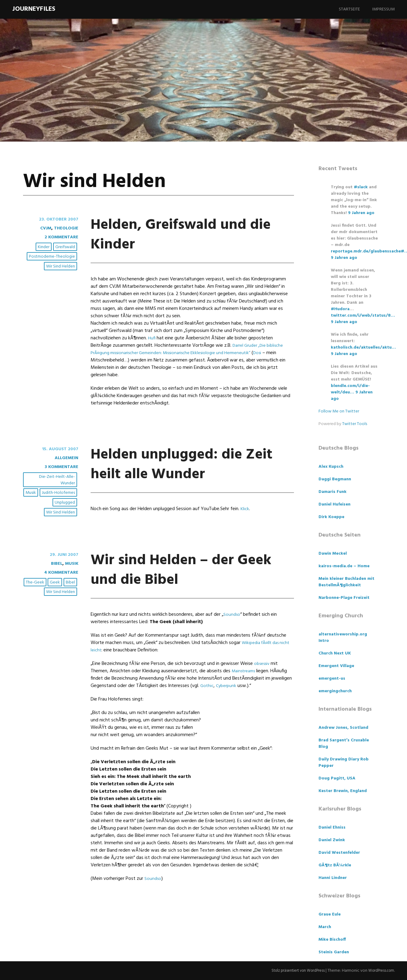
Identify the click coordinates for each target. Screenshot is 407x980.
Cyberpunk (228, 705)
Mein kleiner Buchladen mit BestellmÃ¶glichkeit (346, 582)
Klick (245, 529)
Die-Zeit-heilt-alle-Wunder (58, 480)
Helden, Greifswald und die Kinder (176, 234)
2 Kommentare (59, 237)
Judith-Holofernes (59, 493)
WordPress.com (380, 971)
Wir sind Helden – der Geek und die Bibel (187, 589)
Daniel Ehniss (332, 828)
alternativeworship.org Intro (343, 638)
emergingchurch (335, 691)
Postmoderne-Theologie (53, 257)
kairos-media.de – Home (344, 566)
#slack (361, 187)
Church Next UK (335, 653)
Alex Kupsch (331, 467)
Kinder (45, 247)
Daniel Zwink (332, 840)
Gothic (207, 705)
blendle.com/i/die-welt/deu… (350, 389)
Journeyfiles (34, 9)
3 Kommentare (59, 467)
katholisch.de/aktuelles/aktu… (363, 347)
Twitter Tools (355, 424)
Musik (32, 493)
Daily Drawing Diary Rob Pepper (344, 763)
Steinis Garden (334, 952)
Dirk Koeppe (331, 517)
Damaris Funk (333, 492)
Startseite (349, 9)
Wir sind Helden (61, 266)
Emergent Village (336, 666)
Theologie (65, 228)
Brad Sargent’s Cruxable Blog (344, 744)
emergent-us (332, 679)
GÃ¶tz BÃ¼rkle (335, 865)
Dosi (273, 353)
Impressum (384, 9)
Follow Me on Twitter (339, 411)
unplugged (65, 503)
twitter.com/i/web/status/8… (363, 316)
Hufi (152, 338)
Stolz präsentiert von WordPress (292, 971)
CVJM (43, 228)
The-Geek (36, 602)
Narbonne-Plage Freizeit (344, 598)
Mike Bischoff (332, 940)
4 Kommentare (59, 592)
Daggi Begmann (335, 479)
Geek (56, 602)
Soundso (232, 634)
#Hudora (340, 309)
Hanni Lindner (333, 878)
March (325, 927)
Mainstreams (245, 691)
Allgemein (65, 458)
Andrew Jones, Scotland (343, 728)
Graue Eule (330, 914)
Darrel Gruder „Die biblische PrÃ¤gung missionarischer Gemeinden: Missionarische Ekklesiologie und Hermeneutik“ (189, 349)
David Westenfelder (339, 853)
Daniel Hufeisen (335, 504)
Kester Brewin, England (343, 791)
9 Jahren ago (361, 213)
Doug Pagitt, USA (337, 778)
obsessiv (263, 683)
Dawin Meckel (333, 554)
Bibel (54, 583)
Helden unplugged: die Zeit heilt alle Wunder (177, 473)
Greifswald (66, 247)
